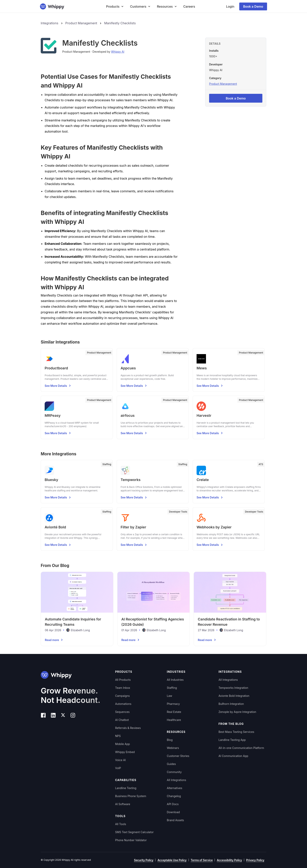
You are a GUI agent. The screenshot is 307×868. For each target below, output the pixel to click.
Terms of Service (202, 860)
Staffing (172, 688)
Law (169, 696)
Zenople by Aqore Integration (237, 712)
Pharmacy (173, 704)
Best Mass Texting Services (236, 732)
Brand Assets (175, 820)
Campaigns (122, 696)
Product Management (81, 23)
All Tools (121, 824)
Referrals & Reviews (128, 728)
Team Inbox (123, 688)
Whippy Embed (125, 752)
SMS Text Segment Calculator (134, 832)
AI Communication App (233, 756)
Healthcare (174, 720)
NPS (118, 736)
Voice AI (120, 760)
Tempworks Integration (233, 688)
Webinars (173, 748)
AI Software (123, 804)
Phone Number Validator (131, 840)
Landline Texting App (232, 740)
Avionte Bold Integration (234, 696)
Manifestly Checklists (120, 23)
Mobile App (122, 744)
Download (173, 812)
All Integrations (177, 780)
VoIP (118, 768)
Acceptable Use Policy (172, 860)
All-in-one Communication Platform (241, 748)
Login (230, 6)
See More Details (58, 386)
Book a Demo (253, 6)
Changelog (174, 796)
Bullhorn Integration (231, 704)
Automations (123, 704)
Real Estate (174, 712)
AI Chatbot (122, 720)
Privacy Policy (255, 860)
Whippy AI (118, 52)
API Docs (173, 804)
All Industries (175, 680)
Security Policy (144, 860)
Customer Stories (178, 756)
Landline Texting (126, 788)
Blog (170, 740)
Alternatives (175, 788)
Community (174, 772)
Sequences (122, 712)
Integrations (50, 23)
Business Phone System (131, 796)
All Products (123, 680)
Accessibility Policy (229, 860)
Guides (171, 764)
